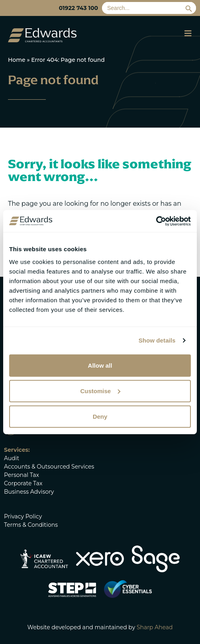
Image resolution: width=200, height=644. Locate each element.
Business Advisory (29, 492)
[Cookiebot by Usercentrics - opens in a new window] (156, 221)
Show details (157, 340)
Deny (100, 416)
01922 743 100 (78, 8)
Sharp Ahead (155, 627)
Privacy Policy (23, 516)
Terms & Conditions (31, 525)
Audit (12, 458)
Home (17, 60)
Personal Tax (22, 475)
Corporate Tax (23, 483)
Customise (100, 391)
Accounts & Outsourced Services (49, 467)
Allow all (100, 365)
